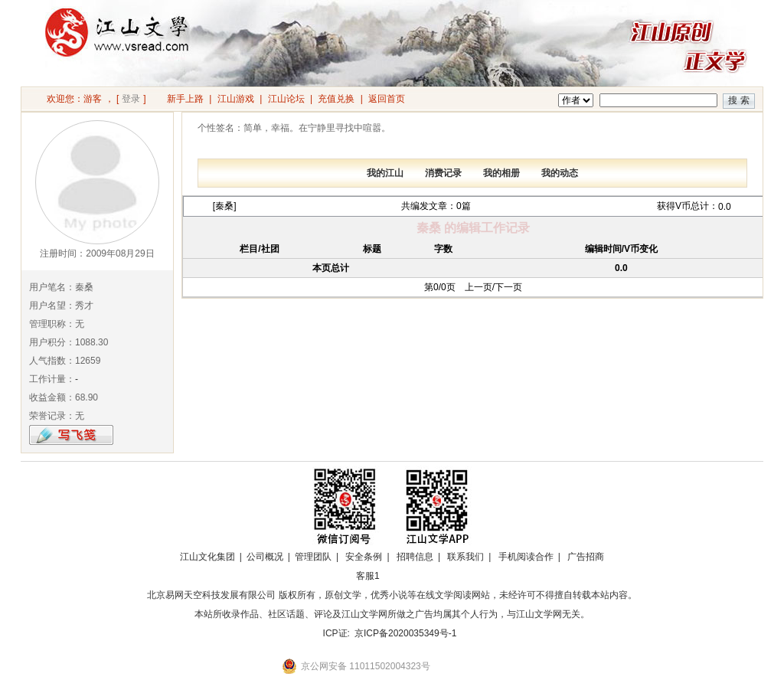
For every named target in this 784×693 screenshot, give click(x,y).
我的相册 (501, 173)
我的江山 (385, 173)
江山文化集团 (207, 557)
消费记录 (443, 173)
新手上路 (185, 99)
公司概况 (265, 557)
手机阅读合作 (526, 557)
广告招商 (586, 557)
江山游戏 (236, 99)
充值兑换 (336, 99)
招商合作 (410, 576)
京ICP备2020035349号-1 (405, 633)
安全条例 (364, 557)
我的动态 (560, 173)
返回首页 (387, 99)
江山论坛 (286, 99)
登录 (131, 99)
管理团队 (313, 557)
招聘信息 (415, 557)
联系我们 (465, 557)
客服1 (368, 576)
